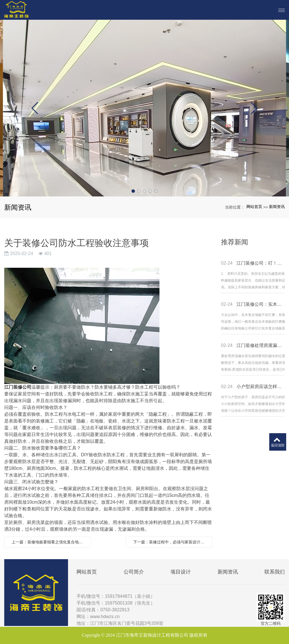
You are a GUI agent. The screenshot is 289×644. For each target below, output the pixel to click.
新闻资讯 (277, 207)
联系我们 (275, 572)
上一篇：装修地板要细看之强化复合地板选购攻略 (49, 542)
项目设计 (181, 572)
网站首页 (254, 207)
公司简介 (134, 572)
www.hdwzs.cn (105, 617)
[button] (133, 191)
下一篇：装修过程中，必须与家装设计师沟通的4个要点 (171, 542)
